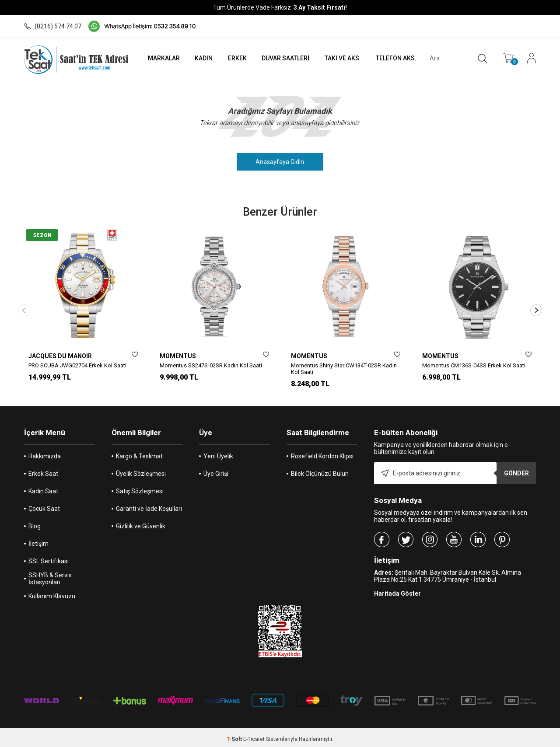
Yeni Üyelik (218, 453)
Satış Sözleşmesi (140, 488)
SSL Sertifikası (49, 558)
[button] (536, 309)
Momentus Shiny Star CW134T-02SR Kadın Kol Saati (344, 369)
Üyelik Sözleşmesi (141, 471)
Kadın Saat (43, 488)
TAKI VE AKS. (341, 58)
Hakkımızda (45, 453)
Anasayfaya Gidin (280, 162)
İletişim (38, 541)
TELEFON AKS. (395, 58)
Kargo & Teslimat (139, 453)
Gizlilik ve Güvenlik (141, 523)
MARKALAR (160, 58)
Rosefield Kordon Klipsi (322, 453)
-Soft (235, 736)
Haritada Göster (397, 590)
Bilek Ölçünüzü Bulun (320, 471)
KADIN (201, 58)
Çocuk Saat (44, 506)
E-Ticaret (254, 736)
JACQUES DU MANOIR (60, 356)
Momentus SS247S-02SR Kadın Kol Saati (211, 365)
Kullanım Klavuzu (52, 593)
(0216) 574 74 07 (53, 26)
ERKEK (235, 58)
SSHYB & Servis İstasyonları (50, 576)
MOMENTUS (178, 356)
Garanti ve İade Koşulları (149, 506)
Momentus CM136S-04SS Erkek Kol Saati (474, 365)
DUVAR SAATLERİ (284, 58)
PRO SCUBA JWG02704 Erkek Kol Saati (77, 365)
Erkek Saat (43, 471)
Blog (35, 523)
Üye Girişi (216, 471)
